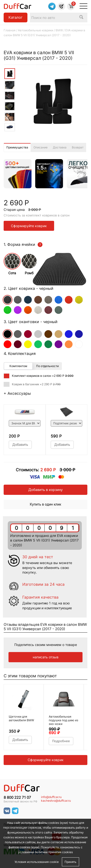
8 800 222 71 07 (17, 798)
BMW (59, 30)
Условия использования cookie (37, 862)
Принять (70, 862)
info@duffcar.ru (51, 797)
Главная (10, 30)
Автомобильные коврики (36, 30)
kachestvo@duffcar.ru (56, 801)
